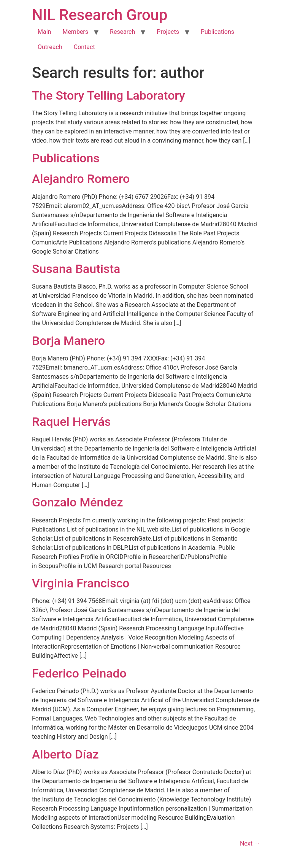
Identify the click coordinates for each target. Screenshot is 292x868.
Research (122, 32)
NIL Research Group (100, 15)
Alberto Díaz (65, 754)
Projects (168, 32)
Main (44, 32)
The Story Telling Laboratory (109, 95)
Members (75, 32)
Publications (217, 32)
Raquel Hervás (71, 422)
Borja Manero (68, 341)
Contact (84, 47)
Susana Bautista (76, 269)
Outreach (50, 47)
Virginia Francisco (81, 583)
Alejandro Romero (81, 179)
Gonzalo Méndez (78, 502)
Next (250, 843)
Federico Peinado (79, 673)
